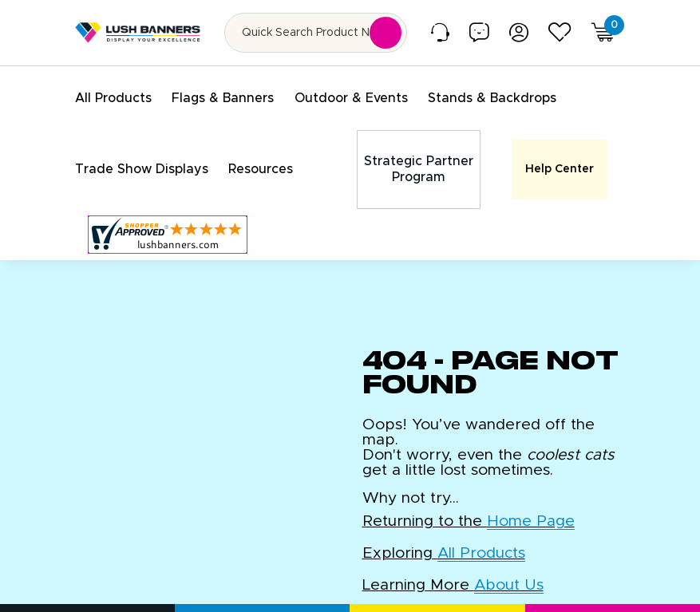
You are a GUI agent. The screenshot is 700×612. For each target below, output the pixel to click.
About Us (509, 570)
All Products (481, 538)
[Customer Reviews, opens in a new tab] (168, 219)
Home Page (531, 506)
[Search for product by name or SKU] (316, 33)
